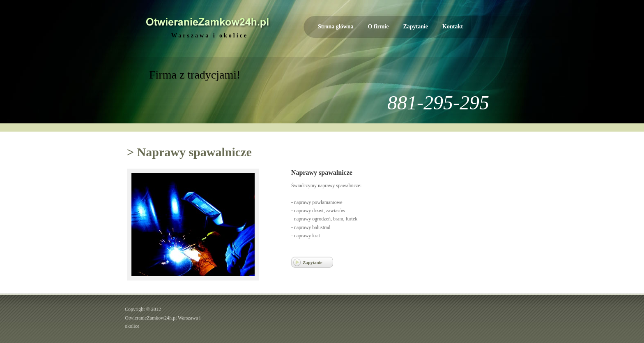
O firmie (378, 27)
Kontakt (453, 27)
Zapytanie (415, 27)
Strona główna (336, 27)
